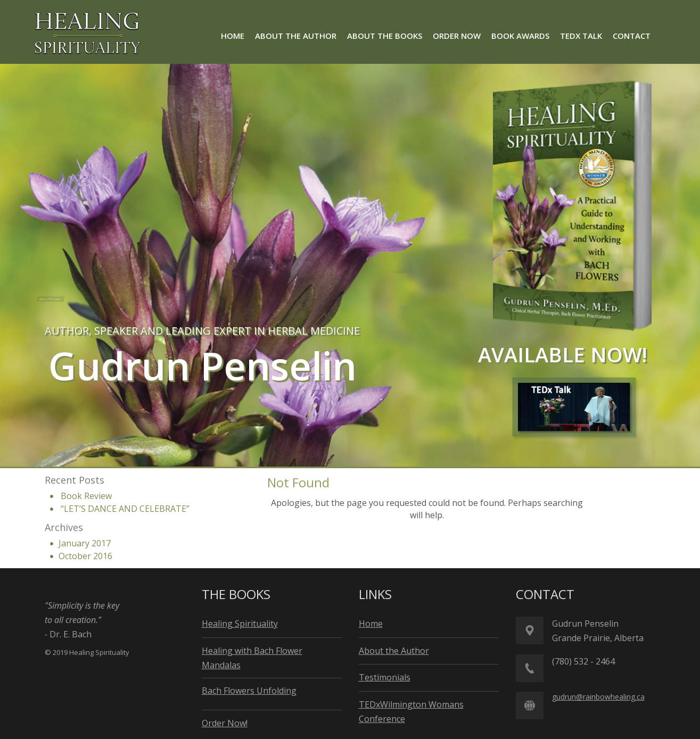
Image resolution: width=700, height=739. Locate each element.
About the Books (67, 299)
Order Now (276, 298)
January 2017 (85, 543)
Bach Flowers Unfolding (249, 691)
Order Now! (225, 723)
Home (371, 624)
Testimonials (385, 677)
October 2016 (85, 556)
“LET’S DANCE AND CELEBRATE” (125, 509)
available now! (563, 354)
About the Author (180, 298)
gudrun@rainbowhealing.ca (598, 697)
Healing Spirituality (240, 624)
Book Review (86, 496)
